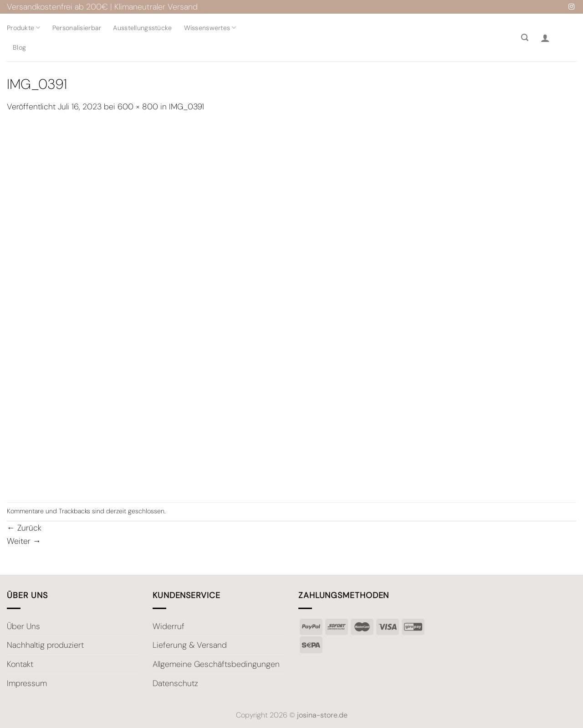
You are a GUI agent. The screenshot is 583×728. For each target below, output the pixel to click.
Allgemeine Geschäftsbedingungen (216, 664)
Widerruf (169, 626)
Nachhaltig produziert (45, 645)
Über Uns (23, 626)
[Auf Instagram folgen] (571, 7)
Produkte (24, 28)
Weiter (24, 541)
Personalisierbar (77, 28)
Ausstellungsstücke (142, 28)
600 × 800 (138, 107)
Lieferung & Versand (190, 645)
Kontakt (20, 664)
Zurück (24, 528)
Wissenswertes (210, 28)
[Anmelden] (545, 38)
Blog (19, 47)
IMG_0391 (187, 107)
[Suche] (525, 38)
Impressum (27, 683)
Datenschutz (175, 683)
